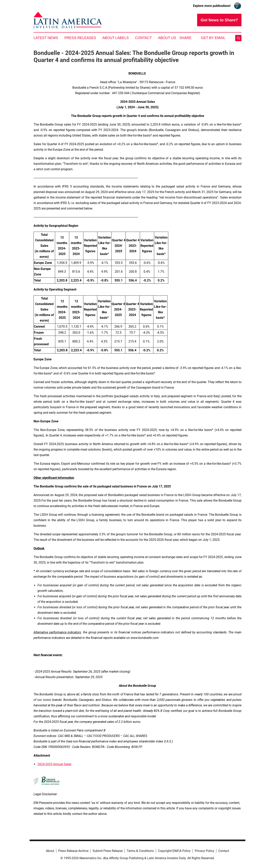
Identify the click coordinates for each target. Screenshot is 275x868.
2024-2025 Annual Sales (54, 764)
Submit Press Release (108, 851)
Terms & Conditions (140, 851)
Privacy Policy (204, 851)
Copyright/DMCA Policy (174, 851)
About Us (167, 38)
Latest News (46, 38)
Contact (143, 38)
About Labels (115, 38)
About (50, 851)
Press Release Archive (73, 851)
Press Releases (80, 38)
